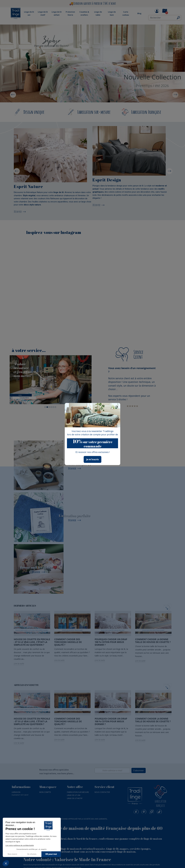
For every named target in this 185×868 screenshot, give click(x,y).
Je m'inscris (92, 459)
